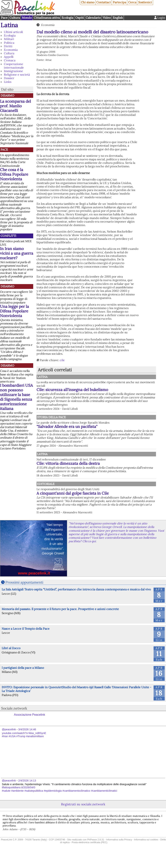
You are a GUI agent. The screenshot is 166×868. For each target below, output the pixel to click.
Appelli (9, 57)
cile (62, 360)
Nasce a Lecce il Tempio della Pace (26, 643)
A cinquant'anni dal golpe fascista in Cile (111, 504)
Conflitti (8, 236)
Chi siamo (88, 2)
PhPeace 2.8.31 (96, 854)
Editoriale (84, 494)
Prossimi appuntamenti (24, 597)
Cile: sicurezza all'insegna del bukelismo (111, 390)
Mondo (27, 18)
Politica (9, 43)
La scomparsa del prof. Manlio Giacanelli (15, 106)
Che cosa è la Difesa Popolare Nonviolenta (14, 174)
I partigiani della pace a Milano (23, 682)
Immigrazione (13, 71)
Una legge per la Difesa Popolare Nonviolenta (14, 311)
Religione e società (17, 74)
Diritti (8, 46)
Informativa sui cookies (146, 854)
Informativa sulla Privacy (119, 854)
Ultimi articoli (13, 32)
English (118, 18)
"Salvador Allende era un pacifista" (106, 430)
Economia (11, 50)
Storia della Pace (89, 421)
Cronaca (10, 60)
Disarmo (7, 95)
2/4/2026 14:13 (27, 795)
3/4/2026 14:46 (27, 744)
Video (107, 18)
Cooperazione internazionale (14, 66)
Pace (4, 18)
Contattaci (103, 2)
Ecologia (67, 18)
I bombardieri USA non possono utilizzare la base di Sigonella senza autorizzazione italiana (16, 397)
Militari (9, 39)
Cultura (15, 18)
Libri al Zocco (11, 662)
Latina (9, 25)
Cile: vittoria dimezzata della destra (107, 470)
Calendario (93, 18)
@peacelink (9, 744)
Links (8, 82)
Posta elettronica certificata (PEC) (90, 857)
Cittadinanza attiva (47, 18)
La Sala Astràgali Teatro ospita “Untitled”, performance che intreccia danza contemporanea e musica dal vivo (76, 604)
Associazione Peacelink (29, 729)
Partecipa (119, 2)
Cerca (132, 2)
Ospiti (80, 18)
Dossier (9, 78)
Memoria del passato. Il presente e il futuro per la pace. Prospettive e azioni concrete (60, 623)
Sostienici (145, 2)
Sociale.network (14, 723)
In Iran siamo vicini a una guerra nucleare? (17, 253)
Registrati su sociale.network (83, 818)
